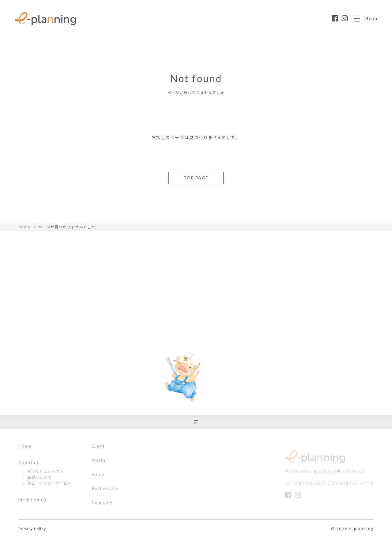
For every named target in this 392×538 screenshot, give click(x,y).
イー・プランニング (316, 457)
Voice (98, 474)
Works (99, 460)
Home (24, 227)
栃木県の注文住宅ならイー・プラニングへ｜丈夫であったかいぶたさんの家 (45, 25)
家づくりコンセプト (45, 471)
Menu (366, 25)
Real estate (105, 488)
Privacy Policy (32, 529)
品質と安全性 (39, 477)
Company (102, 502)
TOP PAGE (196, 178)
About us (29, 463)
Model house (33, 500)
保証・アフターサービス (49, 483)
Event (98, 446)
